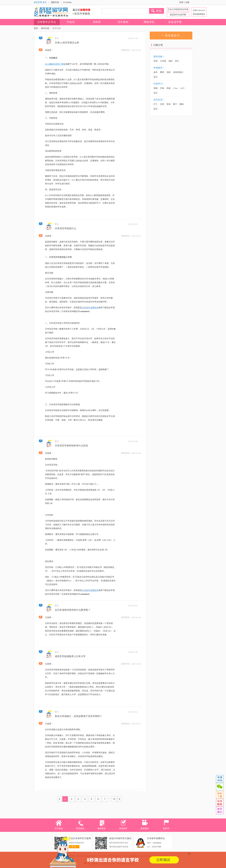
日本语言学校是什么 (65, 228)
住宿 (162, 104)
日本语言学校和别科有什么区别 (71, 446)
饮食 (169, 104)
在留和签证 (178, 72)
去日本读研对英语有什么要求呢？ (73, 610)
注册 (187, 2)
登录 (181, 2)
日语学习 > (159, 84)
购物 (181, 104)
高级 (169, 88)
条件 (156, 72)
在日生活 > (159, 100)
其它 (177, 61)
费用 (162, 72)
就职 (171, 61)
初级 (156, 88)
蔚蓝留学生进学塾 (178, 15)
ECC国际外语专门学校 (55, 64)
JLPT (182, 88)
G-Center (67, 2)
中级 (162, 88)
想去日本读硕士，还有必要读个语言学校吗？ (78, 716)
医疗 (175, 104)
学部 (156, 61)
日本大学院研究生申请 (178, 9)
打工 (156, 104)
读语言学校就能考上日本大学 (70, 656)
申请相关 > (159, 68)
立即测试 (163, 860)
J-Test (175, 88)
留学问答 (45, 28)
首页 (36, 28)
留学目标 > (159, 57)
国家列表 (55, 2)
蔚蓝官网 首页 (40, 2)
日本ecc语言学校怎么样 (67, 43)
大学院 (163, 61)
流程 (169, 72)
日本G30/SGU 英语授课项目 (199, 12)
